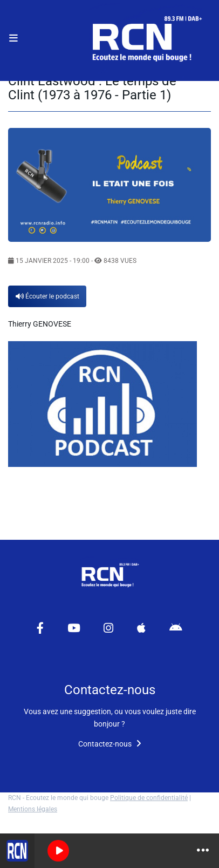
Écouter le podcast (47, 296)
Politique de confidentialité (149, 798)
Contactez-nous (110, 744)
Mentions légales (33, 809)
